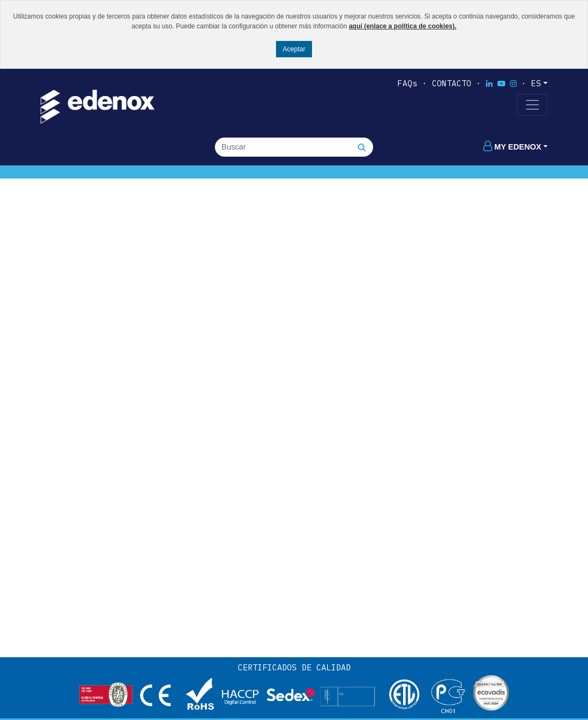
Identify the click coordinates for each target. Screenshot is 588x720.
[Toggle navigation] (532, 105)
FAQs (407, 83)
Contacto (452, 83)
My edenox (512, 147)
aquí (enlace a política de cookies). (402, 26)
